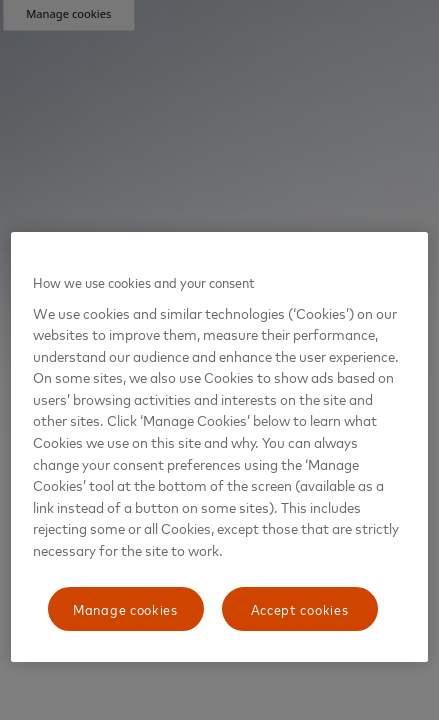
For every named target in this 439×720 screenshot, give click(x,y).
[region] (219, 447)
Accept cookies (300, 608)
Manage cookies (125, 608)
